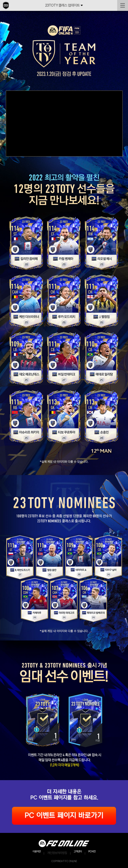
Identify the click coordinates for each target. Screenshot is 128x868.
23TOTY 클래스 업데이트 (64, 5)
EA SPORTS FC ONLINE (6, 5)
